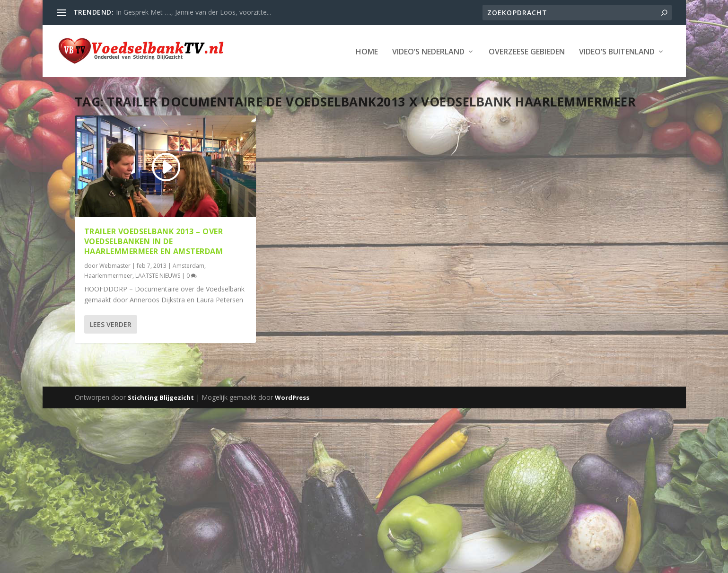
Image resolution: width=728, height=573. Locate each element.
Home (367, 51)
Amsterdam (189, 265)
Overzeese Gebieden (527, 51)
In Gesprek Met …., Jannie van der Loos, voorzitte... (193, 12)
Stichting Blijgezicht (161, 397)
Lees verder (111, 324)
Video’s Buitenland (617, 51)
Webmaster (115, 265)
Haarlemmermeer (108, 275)
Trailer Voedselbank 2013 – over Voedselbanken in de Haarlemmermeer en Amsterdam (154, 241)
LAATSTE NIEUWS (158, 275)
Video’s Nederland (428, 51)
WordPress (292, 397)
